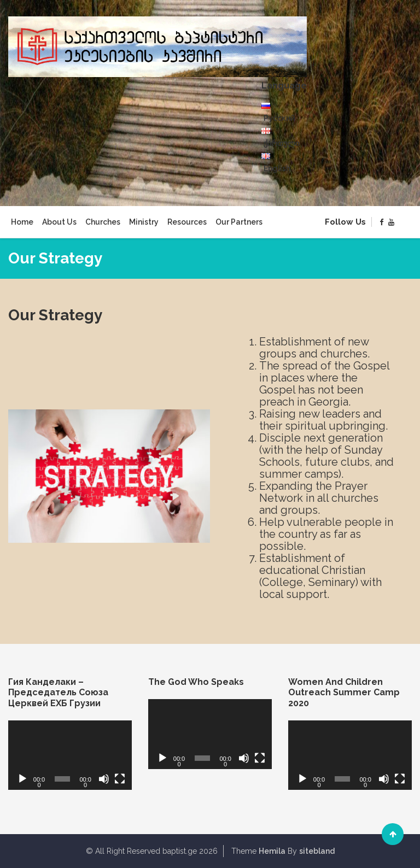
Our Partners (239, 222)
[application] (70, 755)
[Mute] (104, 779)
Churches (103, 222)
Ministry (144, 222)
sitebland (317, 851)
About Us (59, 222)
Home (22, 222)
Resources (187, 222)
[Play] (22, 779)
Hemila (272, 851)
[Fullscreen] (120, 779)
